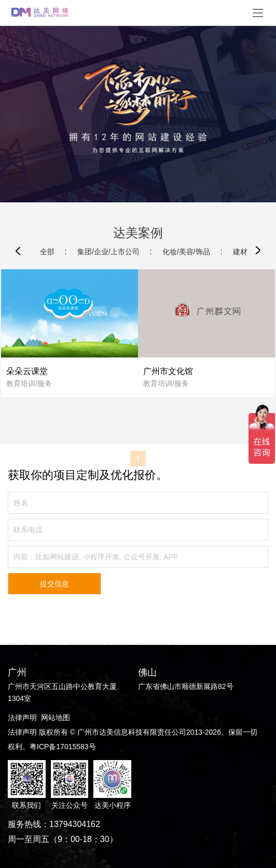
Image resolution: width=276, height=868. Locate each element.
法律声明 (22, 718)
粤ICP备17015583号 (63, 747)
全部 (47, 252)
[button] (18, 251)
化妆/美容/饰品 (186, 252)
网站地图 (56, 718)
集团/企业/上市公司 (108, 252)
